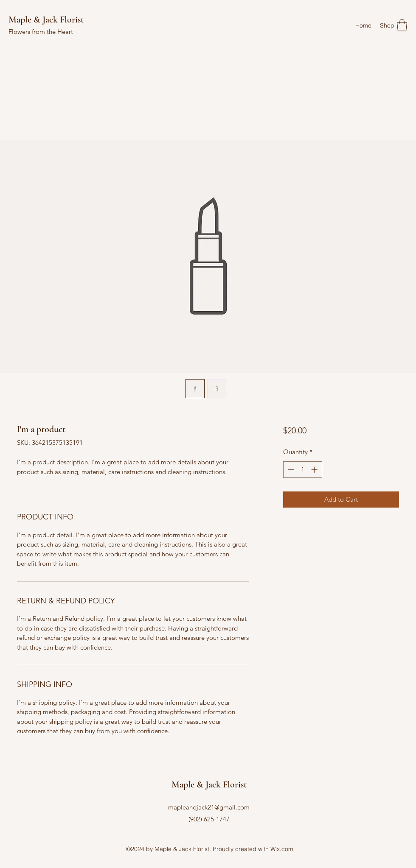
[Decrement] (290, 470)
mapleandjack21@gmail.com (209, 807)
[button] (402, 25)
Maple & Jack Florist (46, 20)
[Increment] (315, 470)
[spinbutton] (302, 470)
